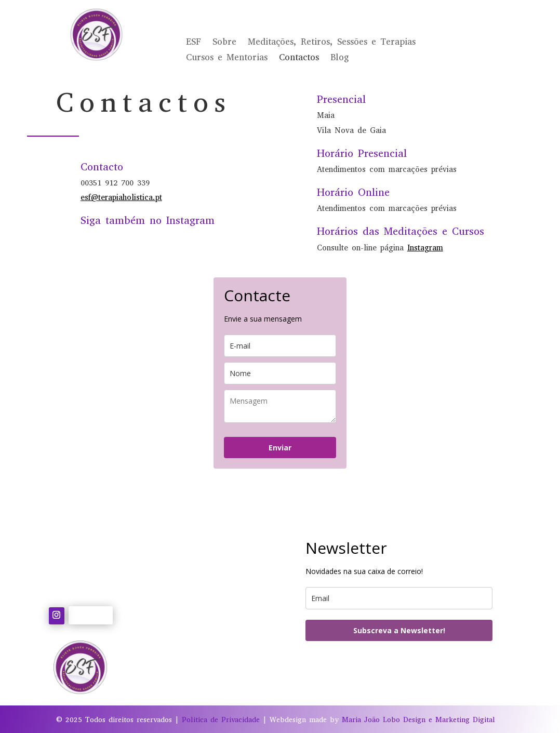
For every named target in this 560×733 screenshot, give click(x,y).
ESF (194, 43)
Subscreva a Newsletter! (399, 630)
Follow (91, 614)
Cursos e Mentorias (227, 59)
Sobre (224, 43)
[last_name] (280, 406)
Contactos (299, 59)
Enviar (280, 448)
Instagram (425, 248)
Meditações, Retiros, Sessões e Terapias (332, 43)
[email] (280, 346)
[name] (280, 373)
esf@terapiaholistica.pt (121, 197)
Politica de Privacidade (221, 720)
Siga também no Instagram (148, 221)
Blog (340, 59)
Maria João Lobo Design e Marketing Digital (418, 720)
